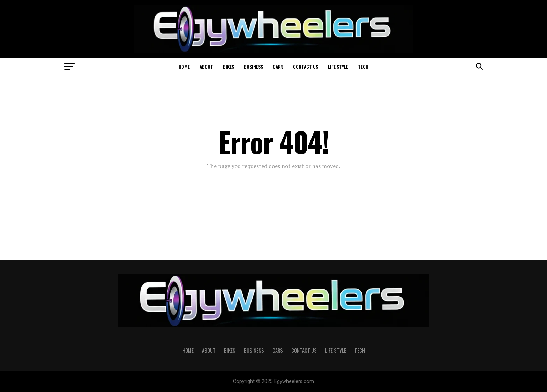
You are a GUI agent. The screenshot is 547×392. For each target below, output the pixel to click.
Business (253, 66)
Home (184, 66)
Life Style (338, 66)
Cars (278, 66)
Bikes (228, 66)
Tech (363, 66)
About (206, 66)
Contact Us (306, 66)
